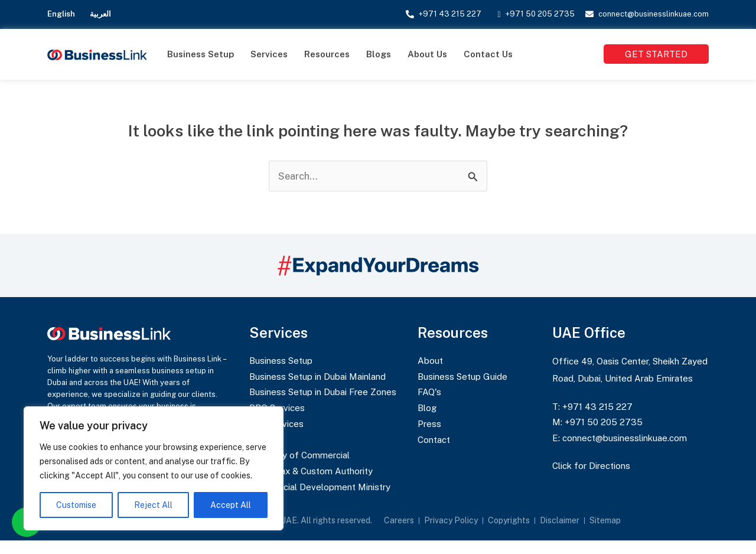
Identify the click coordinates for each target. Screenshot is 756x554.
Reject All (153, 505)
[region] (154, 468)
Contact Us (488, 54)
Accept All (231, 505)
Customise (76, 505)
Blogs (379, 54)
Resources (327, 54)
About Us (427, 54)
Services (269, 54)
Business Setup (201, 54)
